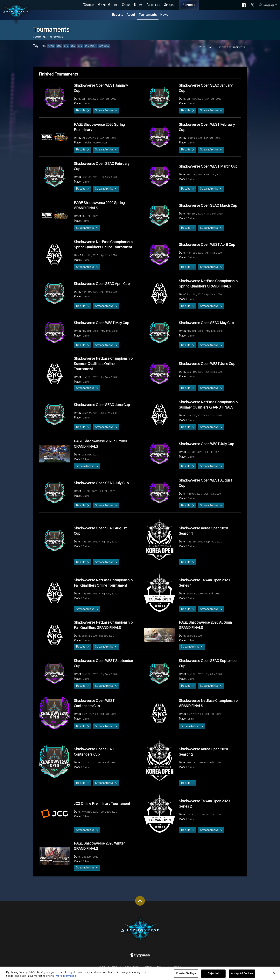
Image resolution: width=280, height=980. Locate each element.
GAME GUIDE (108, 4)
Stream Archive (104, 111)
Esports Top (39, 37)
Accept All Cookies (242, 974)
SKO (73, 46)
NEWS (138, 4)
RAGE (51, 46)
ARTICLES (153, 4)
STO (66, 46)
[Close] (274, 973)
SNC (59, 46)
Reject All (213, 974)
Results (81, 111)
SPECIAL (170, 4)
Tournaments (148, 15)
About (131, 15)
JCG (80, 46)
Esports (118, 15)
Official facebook (244, 4)
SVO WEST (90, 46)
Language (263, 4)
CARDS (126, 4)
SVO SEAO (104, 46)
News (164, 15)
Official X (252, 4)
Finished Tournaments (231, 47)
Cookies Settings (186, 974)
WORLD (88, 4)
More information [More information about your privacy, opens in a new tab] (66, 976)
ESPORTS (189, 1)
